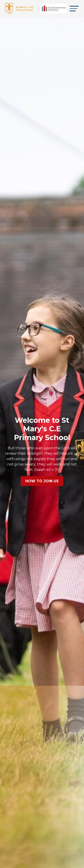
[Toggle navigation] (74, 8)
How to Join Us (42, 481)
